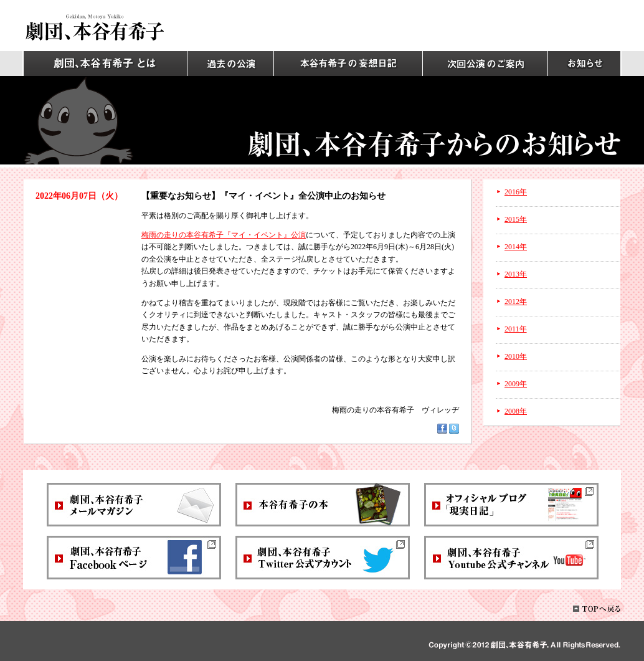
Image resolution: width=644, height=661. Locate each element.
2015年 (516, 219)
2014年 (516, 247)
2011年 (516, 329)
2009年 (516, 384)
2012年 (516, 302)
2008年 (516, 411)
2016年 (516, 192)
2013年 (516, 274)
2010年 (516, 356)
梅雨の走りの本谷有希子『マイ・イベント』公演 (224, 235)
